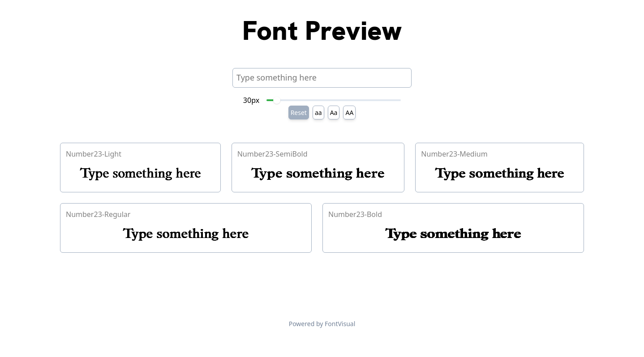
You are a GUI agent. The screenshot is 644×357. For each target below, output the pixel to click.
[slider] (277, 100)
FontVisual (340, 324)
